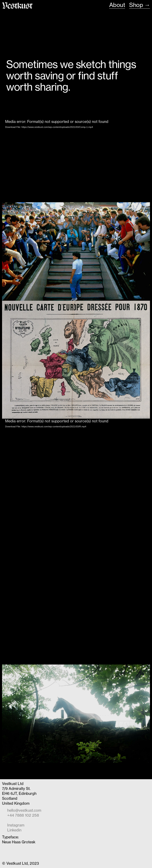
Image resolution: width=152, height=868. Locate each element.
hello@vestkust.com (24, 810)
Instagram (16, 825)
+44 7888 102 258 (23, 815)
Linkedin (14, 830)
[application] (76, 161)
